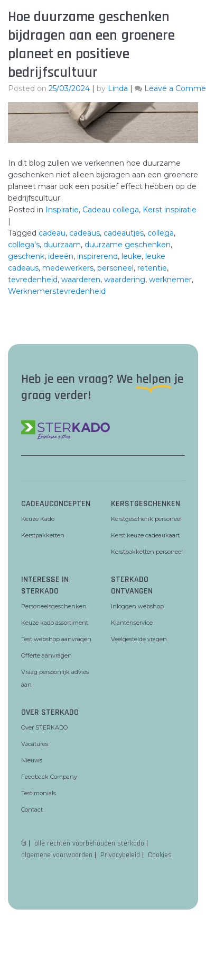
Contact (32, 810)
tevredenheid (33, 280)
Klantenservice (132, 623)
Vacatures (35, 744)
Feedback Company (49, 777)
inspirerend (97, 256)
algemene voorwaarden (57, 855)
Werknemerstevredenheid (57, 291)
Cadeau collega (111, 210)
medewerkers (68, 268)
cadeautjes (124, 233)
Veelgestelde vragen (139, 639)
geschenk (26, 256)
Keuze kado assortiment (55, 623)
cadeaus (85, 233)
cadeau (52, 233)
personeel (115, 268)
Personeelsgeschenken (54, 606)
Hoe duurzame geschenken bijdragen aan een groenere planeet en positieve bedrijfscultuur (91, 45)
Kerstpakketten (43, 535)
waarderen (81, 280)
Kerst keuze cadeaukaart (145, 535)
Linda (118, 88)
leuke (132, 256)
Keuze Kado (38, 519)
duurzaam (62, 245)
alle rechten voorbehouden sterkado (89, 843)
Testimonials (39, 793)
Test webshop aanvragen (56, 639)
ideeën (61, 256)
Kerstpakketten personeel (147, 552)
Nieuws (32, 760)
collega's (24, 245)
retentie (152, 268)
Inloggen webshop (137, 606)
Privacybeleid (120, 855)
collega (161, 233)
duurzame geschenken (128, 245)
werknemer (170, 280)
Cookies (160, 855)
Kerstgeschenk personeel (146, 519)
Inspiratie (62, 210)
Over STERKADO (44, 727)
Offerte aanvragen (46, 655)
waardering (125, 280)
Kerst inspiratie (170, 210)
